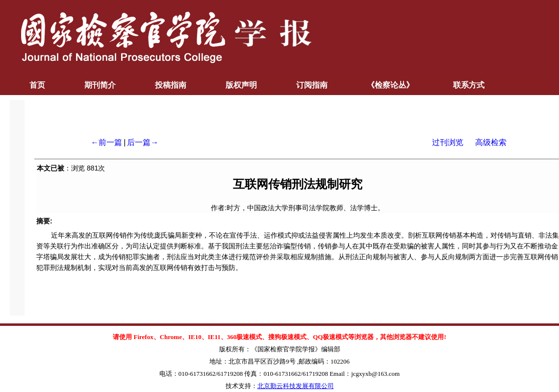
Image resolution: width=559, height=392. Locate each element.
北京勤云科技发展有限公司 (296, 386)
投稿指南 (171, 85)
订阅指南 (312, 85)
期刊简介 (100, 85)
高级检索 (491, 142)
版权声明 (241, 85)
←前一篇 (106, 142)
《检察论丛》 (390, 85)
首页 (37, 85)
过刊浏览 (448, 142)
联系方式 (469, 85)
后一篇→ (143, 142)
